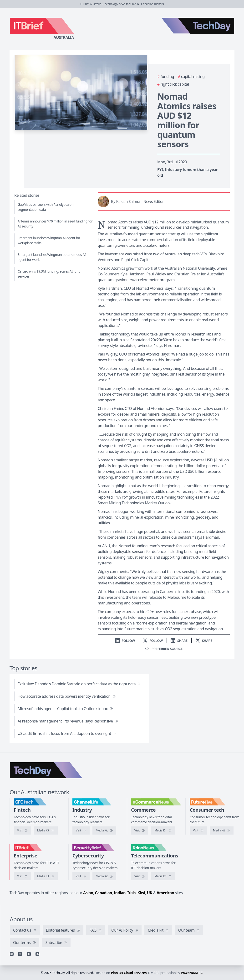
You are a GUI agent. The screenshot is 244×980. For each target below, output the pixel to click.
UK (150, 893)
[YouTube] (29, 954)
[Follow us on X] (153, 641)
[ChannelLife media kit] (104, 830)
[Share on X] (204, 641)
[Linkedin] (12, 954)
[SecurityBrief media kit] (104, 876)
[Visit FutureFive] (198, 830)
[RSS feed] (37, 954)
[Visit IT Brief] (22, 876)
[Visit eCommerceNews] (140, 830)
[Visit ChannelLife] (81, 830)
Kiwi (141, 893)
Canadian (104, 893)
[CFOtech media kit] (46, 830)
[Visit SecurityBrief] (81, 876)
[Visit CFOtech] (22, 830)
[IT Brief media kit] (46, 876)
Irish (132, 893)
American (165, 893)
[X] (20, 954)
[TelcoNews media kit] (163, 876)
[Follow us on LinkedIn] (125, 641)
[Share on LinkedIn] (179, 641)
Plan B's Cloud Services (129, 973)
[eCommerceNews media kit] (163, 830)
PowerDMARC (192, 973)
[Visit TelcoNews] (140, 876)
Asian (88, 893)
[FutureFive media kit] (222, 830)
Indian (120, 893)
